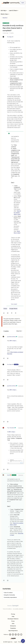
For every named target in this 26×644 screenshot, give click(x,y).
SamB (9, 475)
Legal (15, 642)
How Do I (5, 18)
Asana (5, 309)
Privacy (20, 642)
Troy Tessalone (11, 428)
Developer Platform (13, 619)
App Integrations (13, 631)
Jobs (13, 624)
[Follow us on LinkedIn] (13, 635)
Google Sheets (13, 309)
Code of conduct (8, 593)
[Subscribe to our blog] (16, 635)
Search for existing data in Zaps (17, 213)
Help (13, 616)
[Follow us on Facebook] (10, 635)
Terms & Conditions (7, 609)
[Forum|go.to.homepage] (10, 3)
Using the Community (9, 595)
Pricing (13, 614)
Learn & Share (14, 10)
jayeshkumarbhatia (12, 337)
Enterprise (13, 626)
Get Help (4, 10)
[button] (23, 3)
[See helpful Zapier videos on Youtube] (21, 635)
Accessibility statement (18, 609)
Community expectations (10, 597)
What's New (5, 14)
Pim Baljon (10, 37)
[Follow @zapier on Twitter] (18, 635)
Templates (13, 628)
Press (13, 621)
